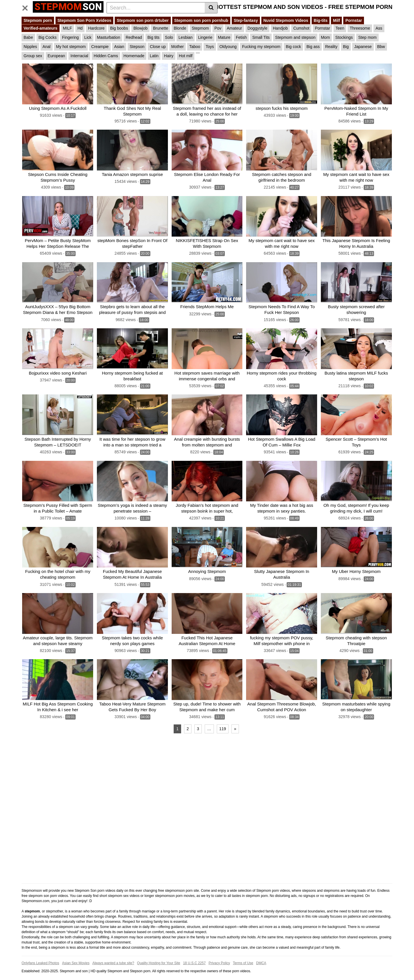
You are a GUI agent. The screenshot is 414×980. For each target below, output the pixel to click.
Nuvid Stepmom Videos (286, 20)
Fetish (241, 37)
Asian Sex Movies (76, 956)
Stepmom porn (38, 20)
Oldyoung (228, 47)
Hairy (169, 56)
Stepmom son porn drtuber (143, 20)
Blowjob (140, 28)
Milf (336, 20)
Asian (119, 47)
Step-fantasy (246, 20)
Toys (210, 47)
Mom (325, 37)
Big (346, 47)
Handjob (280, 28)
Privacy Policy (219, 956)
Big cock (293, 47)
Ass (379, 28)
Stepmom (200, 28)
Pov (218, 28)
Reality (331, 47)
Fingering (70, 37)
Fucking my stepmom (261, 47)
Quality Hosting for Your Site (159, 956)
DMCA (261, 956)
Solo (169, 37)
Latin (154, 56)
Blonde (180, 28)
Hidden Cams (106, 56)
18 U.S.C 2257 (194, 956)
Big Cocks (48, 37)
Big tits (154, 37)
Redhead (134, 37)
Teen (340, 28)
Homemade (134, 56)
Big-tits (321, 20)
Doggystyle (257, 28)
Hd (80, 28)
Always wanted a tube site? (113, 956)
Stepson (137, 47)
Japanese (363, 47)
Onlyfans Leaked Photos (40, 956)
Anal (47, 47)
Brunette (161, 28)
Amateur (234, 28)
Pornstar (354, 20)
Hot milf (186, 56)
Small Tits (261, 37)
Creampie (100, 47)
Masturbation (109, 37)
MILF (68, 28)
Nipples (30, 47)
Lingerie (205, 37)
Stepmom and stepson (295, 37)
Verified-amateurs (41, 28)
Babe (28, 37)
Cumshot (301, 28)
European (56, 56)
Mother (178, 47)
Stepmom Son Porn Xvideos (84, 20)
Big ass (313, 47)
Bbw (381, 47)
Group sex (33, 56)
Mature (224, 37)
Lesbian (186, 37)
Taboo (195, 47)
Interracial (79, 56)
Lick (88, 37)
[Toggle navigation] (27, 7)
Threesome (360, 28)
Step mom (367, 37)
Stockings (344, 37)
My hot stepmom (71, 47)
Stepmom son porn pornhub (201, 20)
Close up (158, 47)
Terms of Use (243, 956)
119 (223, 722)
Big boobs (119, 28)
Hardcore (96, 28)
